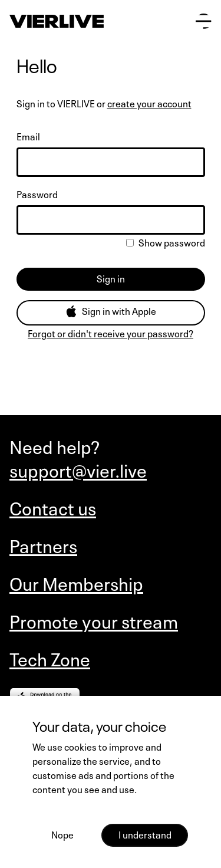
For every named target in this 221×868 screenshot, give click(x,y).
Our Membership (76, 583)
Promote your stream (94, 620)
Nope (62, 834)
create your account (149, 103)
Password (37, 193)
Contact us (53, 507)
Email (28, 136)
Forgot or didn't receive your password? (111, 333)
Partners (43, 545)
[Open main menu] (204, 22)
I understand (145, 834)
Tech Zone (50, 658)
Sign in (111, 278)
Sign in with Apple (111, 310)
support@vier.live (78, 469)
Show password (166, 242)
